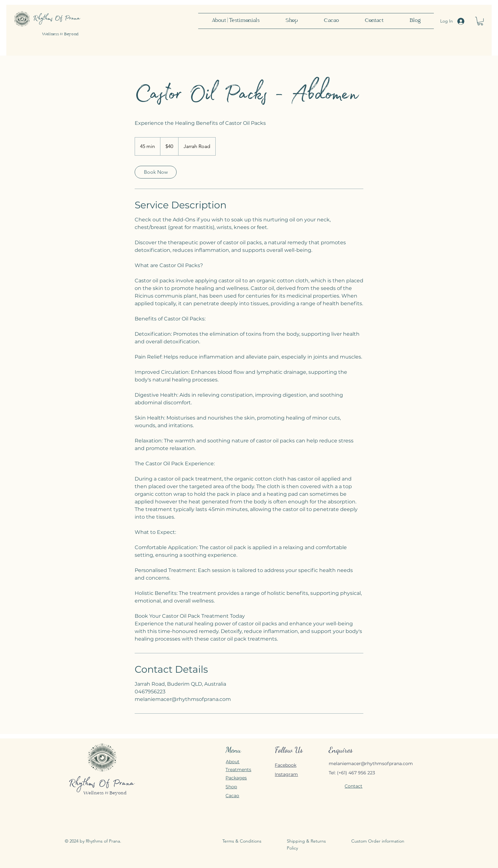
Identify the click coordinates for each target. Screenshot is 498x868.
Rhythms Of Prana (101, 784)
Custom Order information (378, 841)
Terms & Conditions (242, 841)
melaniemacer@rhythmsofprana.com (371, 764)
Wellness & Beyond (60, 34)
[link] (156, 172)
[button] (480, 21)
